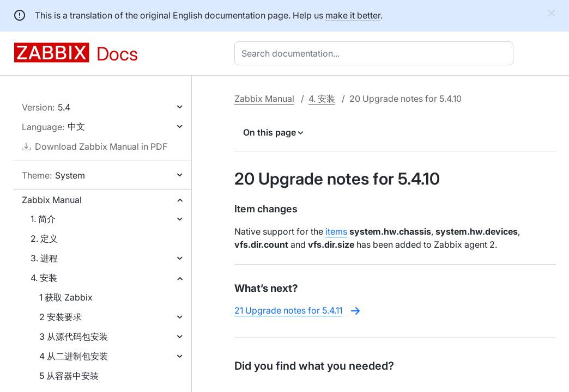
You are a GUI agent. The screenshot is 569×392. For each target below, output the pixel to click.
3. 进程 (44, 258)
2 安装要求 (60, 317)
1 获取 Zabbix (66, 297)
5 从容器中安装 (69, 376)
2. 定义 (44, 238)
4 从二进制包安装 (74, 356)
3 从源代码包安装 (74, 336)
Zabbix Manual (52, 200)
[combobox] (376, 53)
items (336, 231)
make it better (353, 15)
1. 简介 (43, 219)
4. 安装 (44, 278)
